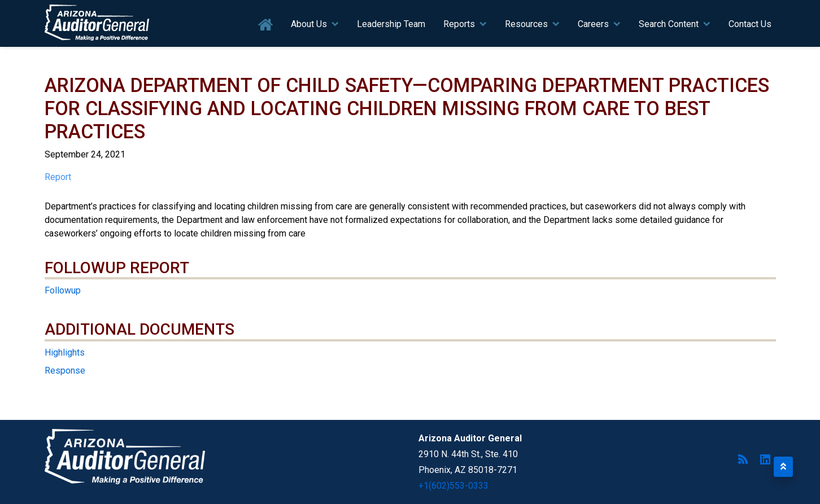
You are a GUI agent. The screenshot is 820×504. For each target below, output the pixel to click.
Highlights (65, 352)
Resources (526, 24)
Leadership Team (391, 24)
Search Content (669, 24)
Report (58, 177)
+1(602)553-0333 (453, 486)
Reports (459, 24)
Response (65, 371)
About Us (309, 24)
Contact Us (750, 24)
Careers (593, 24)
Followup (63, 290)
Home (266, 25)
